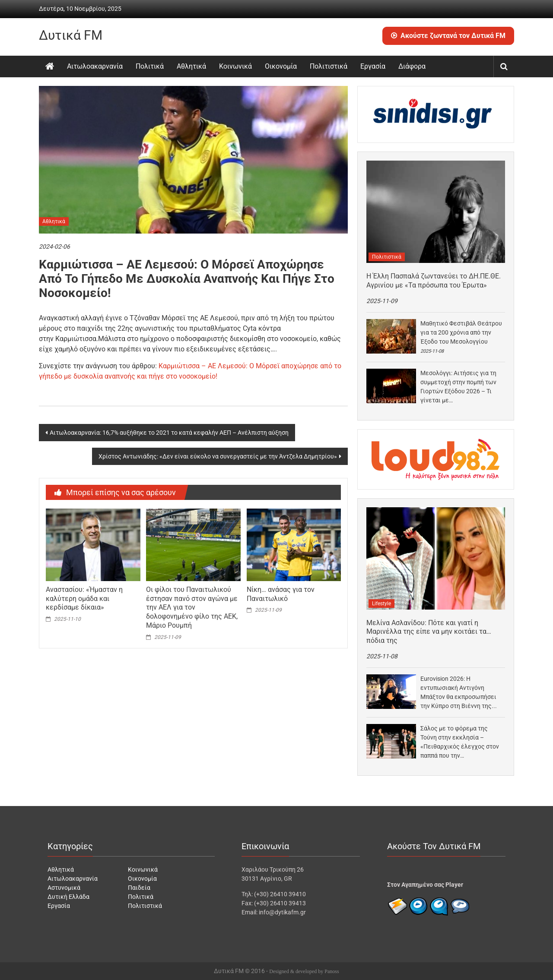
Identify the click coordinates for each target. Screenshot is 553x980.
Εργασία (373, 66)
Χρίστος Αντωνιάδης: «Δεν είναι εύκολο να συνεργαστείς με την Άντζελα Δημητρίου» (218, 456)
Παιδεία (139, 888)
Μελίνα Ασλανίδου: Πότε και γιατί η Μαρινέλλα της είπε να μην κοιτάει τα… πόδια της (429, 632)
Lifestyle (381, 604)
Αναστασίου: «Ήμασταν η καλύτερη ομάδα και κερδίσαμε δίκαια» (84, 599)
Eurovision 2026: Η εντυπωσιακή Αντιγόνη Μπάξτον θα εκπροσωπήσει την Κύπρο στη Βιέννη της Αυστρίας (458, 693)
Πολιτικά (150, 66)
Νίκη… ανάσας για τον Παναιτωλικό (281, 594)
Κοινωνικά (235, 66)
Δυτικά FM (71, 35)
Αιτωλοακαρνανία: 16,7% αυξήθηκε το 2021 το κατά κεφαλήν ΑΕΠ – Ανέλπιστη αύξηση (169, 433)
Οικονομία (281, 66)
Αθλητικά (191, 66)
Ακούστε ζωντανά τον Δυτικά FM (448, 36)
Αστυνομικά (64, 888)
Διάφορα (412, 66)
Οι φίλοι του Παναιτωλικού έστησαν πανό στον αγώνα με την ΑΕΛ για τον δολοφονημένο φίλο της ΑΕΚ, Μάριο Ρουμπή (192, 607)
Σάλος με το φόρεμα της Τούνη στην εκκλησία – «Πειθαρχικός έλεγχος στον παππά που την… (460, 742)
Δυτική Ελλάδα (68, 897)
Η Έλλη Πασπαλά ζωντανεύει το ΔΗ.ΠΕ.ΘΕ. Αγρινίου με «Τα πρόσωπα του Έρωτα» (434, 281)
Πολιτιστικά (329, 66)
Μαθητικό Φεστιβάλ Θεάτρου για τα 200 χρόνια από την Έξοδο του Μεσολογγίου (461, 332)
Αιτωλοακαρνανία (95, 66)
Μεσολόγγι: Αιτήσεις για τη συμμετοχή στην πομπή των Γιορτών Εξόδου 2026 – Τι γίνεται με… (458, 387)
